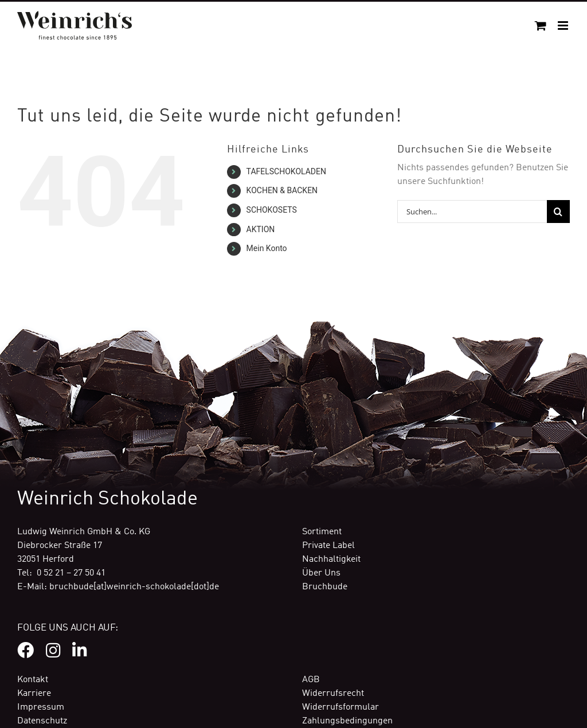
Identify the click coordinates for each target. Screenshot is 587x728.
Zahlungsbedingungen (347, 721)
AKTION (261, 229)
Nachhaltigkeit (331, 559)
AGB (311, 680)
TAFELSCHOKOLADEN (286, 171)
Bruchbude (325, 587)
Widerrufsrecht (333, 694)
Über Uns (321, 573)
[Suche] (558, 212)
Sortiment (322, 532)
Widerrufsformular (341, 707)
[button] (25, 703)
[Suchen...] (472, 212)
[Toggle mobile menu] (564, 26)
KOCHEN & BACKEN (282, 190)
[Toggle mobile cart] (541, 26)
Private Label (328, 546)
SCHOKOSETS (272, 210)
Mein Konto (267, 248)
